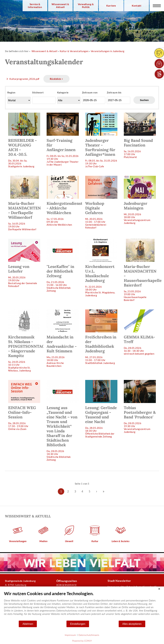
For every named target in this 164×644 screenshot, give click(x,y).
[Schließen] (159, 589)
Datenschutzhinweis (89, 635)
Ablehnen (28, 624)
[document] (82, 606)
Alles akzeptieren (132, 624)
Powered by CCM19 (82, 641)
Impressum (70, 635)
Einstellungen (78, 624)
